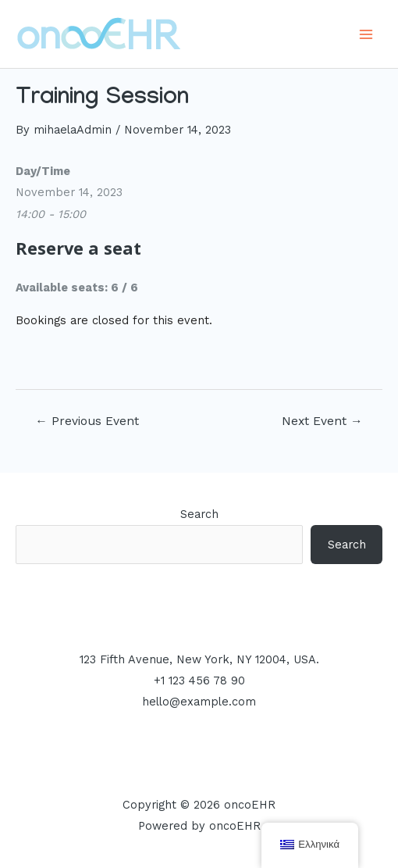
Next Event (322, 421)
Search (199, 514)
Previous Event (87, 421)
